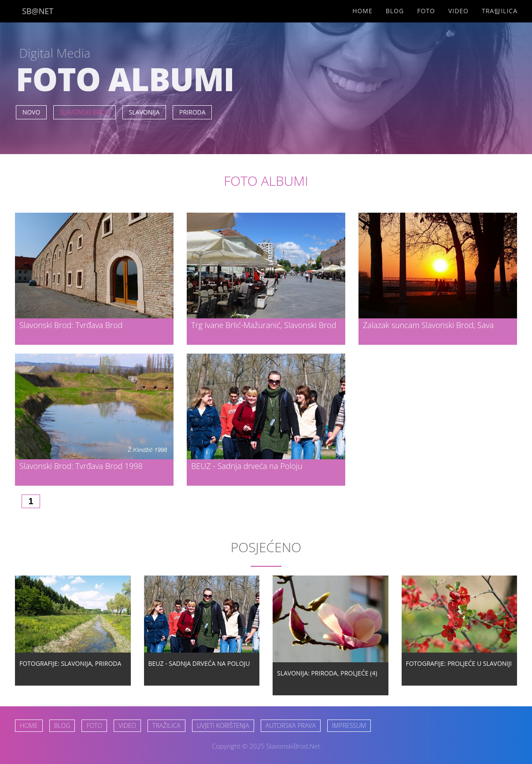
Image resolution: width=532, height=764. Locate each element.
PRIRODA (192, 112)
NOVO (31, 112)
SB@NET (38, 11)
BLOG (62, 725)
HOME (29, 725)
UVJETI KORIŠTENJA (223, 725)
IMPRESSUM (349, 725)
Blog (395, 11)
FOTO (94, 725)
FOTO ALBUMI (266, 181)
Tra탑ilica (500, 11)
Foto (426, 11)
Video (458, 11)
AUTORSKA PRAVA (291, 725)
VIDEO (127, 725)
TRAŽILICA (166, 725)
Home (362, 11)
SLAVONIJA (144, 112)
